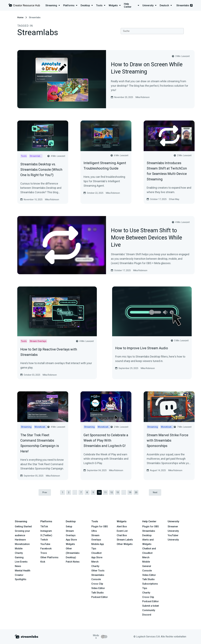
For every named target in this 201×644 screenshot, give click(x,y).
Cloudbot (96, 553)
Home (20, 17)
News (18, 566)
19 (130, 492)
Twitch (44, 540)
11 (105, 492)
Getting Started (23, 526)
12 (112, 492)
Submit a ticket (151, 606)
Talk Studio (98, 593)
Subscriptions (150, 584)
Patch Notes (73, 562)
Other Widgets (125, 544)
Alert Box (122, 526)
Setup (69, 526)
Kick (43, 562)
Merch (95, 562)
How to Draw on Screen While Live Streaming (147, 68)
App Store (71, 540)
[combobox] (152, 31)
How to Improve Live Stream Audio (142, 348)
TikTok (44, 526)
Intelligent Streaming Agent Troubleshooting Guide (105, 166)
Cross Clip (97, 584)
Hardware (20, 540)
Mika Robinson (143, 97)
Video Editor (98, 588)
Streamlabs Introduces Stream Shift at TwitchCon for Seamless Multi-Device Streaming (167, 171)
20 (136, 492)
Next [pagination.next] (155, 492)
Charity (19, 553)
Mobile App (98, 544)
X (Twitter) (46, 535)
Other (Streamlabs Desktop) (73, 553)
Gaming (19, 557)
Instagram (46, 531)
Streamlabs (184, 5)
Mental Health (23, 571)
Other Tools (98, 571)
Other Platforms (49, 557)
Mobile (19, 549)
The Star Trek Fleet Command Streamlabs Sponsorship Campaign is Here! (40, 443)
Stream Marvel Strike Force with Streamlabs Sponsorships (167, 440)
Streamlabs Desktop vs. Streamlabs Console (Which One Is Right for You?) (41, 170)
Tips (94, 549)
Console (147, 571)
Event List (122, 531)
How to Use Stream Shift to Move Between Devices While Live (146, 238)
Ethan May (174, 199)
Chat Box (122, 535)
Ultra (94, 531)
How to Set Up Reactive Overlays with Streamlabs (49, 352)
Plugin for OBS (100, 526)
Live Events (21, 562)
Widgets (70, 544)
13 (118, 492)
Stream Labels (125, 540)
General (147, 566)
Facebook (46, 549)
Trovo (44, 553)
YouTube (45, 544)
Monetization (22, 544)
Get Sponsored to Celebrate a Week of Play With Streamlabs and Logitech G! (106, 440)
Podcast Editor (100, 597)
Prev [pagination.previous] (45, 492)
